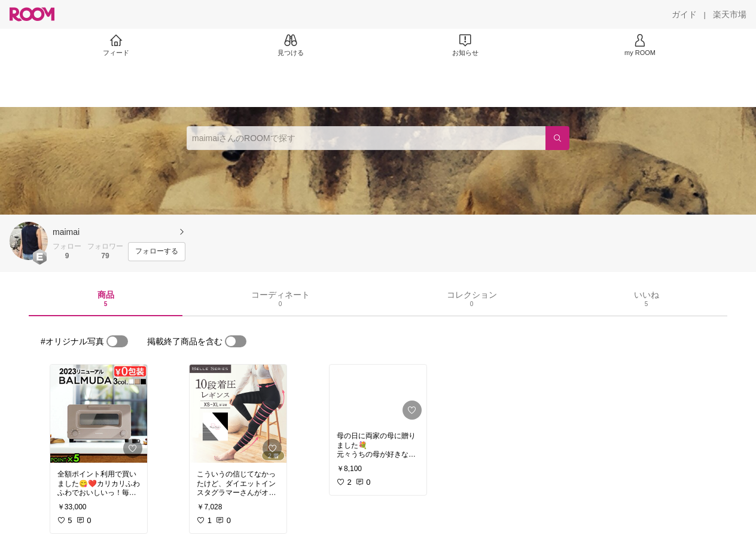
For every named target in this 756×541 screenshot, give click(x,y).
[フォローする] (157, 252)
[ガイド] (684, 14)
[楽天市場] (730, 14)
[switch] (117, 341)
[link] (99, 414)
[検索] (557, 138)
